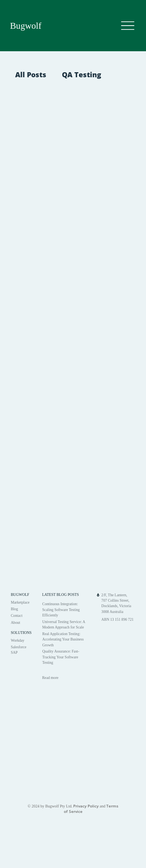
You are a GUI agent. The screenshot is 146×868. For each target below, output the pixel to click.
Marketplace (20, 602)
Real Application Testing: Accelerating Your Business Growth (63, 639)
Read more (50, 678)
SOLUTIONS (21, 633)
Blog (15, 609)
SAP (14, 652)
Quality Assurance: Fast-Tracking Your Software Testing (61, 657)
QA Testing (82, 75)
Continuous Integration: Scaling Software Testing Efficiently (61, 609)
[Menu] (128, 26)
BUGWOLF (20, 595)
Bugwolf (26, 26)
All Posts (31, 75)
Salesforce (19, 647)
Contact (17, 615)
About (16, 622)
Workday (18, 640)
